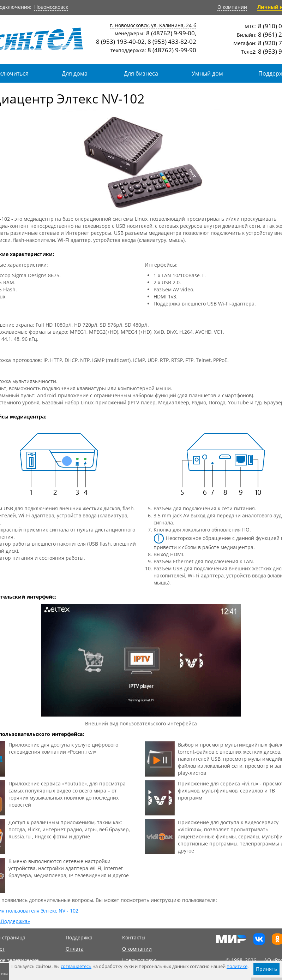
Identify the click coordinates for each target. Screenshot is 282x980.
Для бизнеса (141, 73)
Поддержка (79, 937)
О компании (232, 7)
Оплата (75, 949)
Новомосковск (51, 7)
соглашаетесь (76, 966)
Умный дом (207, 73)
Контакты (134, 937)
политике (237, 966)
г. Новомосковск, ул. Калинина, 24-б (153, 25)
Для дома (75, 73)
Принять (266, 969)
